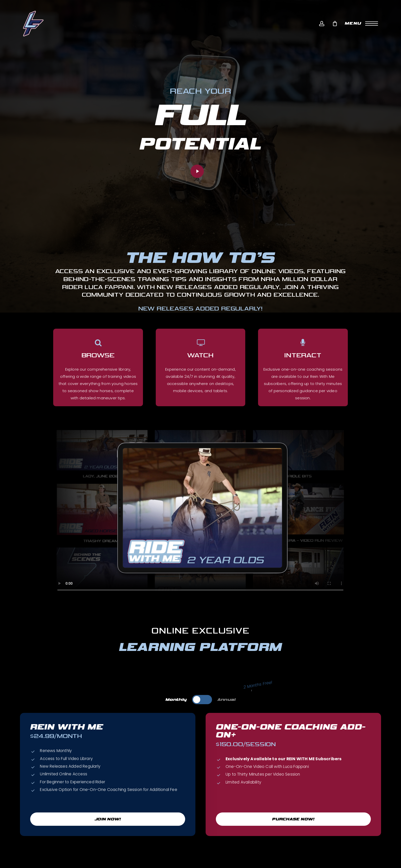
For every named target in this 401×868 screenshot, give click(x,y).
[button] (361, 24)
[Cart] (335, 24)
